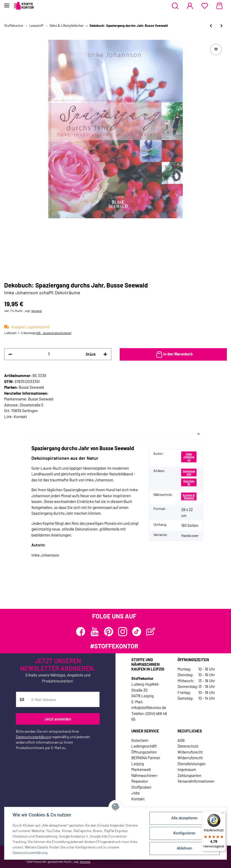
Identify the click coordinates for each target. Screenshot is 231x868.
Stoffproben (141, 787)
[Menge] (49, 354)
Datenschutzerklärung (33, 737)
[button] (175, 6)
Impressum (187, 769)
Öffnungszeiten (144, 752)
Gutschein (140, 740)
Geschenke (189, 482)
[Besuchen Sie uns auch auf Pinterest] (109, 632)
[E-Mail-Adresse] (64, 699)
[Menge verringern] (10, 354)
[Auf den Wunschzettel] (216, 49)
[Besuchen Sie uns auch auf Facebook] (81, 632)
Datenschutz (188, 746)
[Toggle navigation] (7, 3)
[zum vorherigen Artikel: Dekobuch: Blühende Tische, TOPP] (211, 26)
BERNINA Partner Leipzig (146, 761)
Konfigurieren (184, 833)
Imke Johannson (189, 457)
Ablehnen (184, 848)
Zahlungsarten (189, 775)
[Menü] (223, 814)
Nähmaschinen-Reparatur (145, 778)
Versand (36, 311)
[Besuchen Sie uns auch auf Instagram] (123, 632)
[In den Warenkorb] (173, 354)
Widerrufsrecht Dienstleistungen (192, 761)
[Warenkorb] (219, 6)
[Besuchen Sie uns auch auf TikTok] (137, 632)
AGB (181, 740)
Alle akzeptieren (184, 818)
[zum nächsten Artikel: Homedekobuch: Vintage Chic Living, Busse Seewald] (222, 26)
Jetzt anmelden (58, 719)
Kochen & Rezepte (189, 496)
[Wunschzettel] (205, 6)
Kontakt (20, 417)
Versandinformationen (196, 781)
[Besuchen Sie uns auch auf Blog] (151, 632)
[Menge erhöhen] (105, 354)
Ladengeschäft (144, 746)
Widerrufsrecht (190, 752)
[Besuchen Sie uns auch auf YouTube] (95, 632)
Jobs (135, 793)
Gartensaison (189, 473)
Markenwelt (141, 769)
